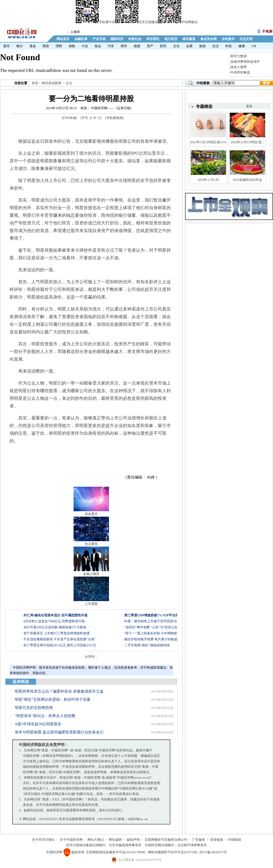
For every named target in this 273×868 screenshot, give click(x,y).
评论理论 (153, 39)
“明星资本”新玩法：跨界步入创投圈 (45, 716)
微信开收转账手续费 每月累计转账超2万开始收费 (160, 639)
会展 (189, 46)
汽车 (111, 46)
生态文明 (246, 39)
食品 (98, 46)
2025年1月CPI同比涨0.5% (208, 142)
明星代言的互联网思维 (34, 708)
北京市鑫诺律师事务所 (125, 845)
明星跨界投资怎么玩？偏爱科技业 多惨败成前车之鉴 (59, 691)
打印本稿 (69, 118)
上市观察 (91, 604)
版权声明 (133, 840)
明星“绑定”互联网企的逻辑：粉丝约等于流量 (53, 700)
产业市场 (99, 39)
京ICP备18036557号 (213, 852)
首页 (35, 83)
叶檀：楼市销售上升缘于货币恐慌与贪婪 (154, 621)
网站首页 (63, 39)
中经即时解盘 (240, 72)
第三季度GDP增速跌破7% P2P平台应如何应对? (159, 615)
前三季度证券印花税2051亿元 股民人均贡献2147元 (60, 645)
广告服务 (199, 840)
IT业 (85, 46)
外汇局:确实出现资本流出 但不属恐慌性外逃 (55, 615)
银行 (20, 46)
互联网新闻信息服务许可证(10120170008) (116, 852)
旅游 (202, 46)
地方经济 (171, 39)
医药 (163, 46)
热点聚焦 (91, 544)
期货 (46, 46)
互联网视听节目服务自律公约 (166, 840)
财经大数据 (239, 56)
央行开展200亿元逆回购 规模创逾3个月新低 (55, 627)
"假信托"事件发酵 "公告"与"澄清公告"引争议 (156, 627)
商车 (124, 46)
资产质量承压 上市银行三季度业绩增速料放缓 (57, 633)
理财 (59, 46)
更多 (249, 106)
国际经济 (117, 39)
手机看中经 (95, 22)
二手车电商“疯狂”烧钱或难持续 (147, 645)
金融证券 (81, 39)
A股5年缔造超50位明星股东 (38, 724)
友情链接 (217, 840)
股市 (7, 46)
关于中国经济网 (71, 840)
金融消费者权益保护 (245, 62)
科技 (229, 46)
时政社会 (135, 39)
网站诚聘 (115, 840)
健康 (242, 46)
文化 (176, 46)
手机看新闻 (114, 118)
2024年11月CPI (208, 180)
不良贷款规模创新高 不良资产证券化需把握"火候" (60, 639)
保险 (72, 46)
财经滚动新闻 (51, 83)
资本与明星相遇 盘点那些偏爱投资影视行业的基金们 (59, 732)
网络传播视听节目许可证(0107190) (173, 852)
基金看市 (91, 514)
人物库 (75, 32)
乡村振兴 (228, 39)
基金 (33, 46)
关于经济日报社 (43, 840)
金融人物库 (91, 574)
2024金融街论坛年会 (247, 180)
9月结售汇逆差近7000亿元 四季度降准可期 (54, 621)
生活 (216, 46)
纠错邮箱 (235, 840)
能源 (137, 46)
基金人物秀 (239, 67)
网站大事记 (96, 840)
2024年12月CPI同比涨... (247, 142)
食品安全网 (208, 39)
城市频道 (189, 39)
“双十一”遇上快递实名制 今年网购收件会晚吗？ (159, 633)
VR (254, 46)
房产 (150, 46)
